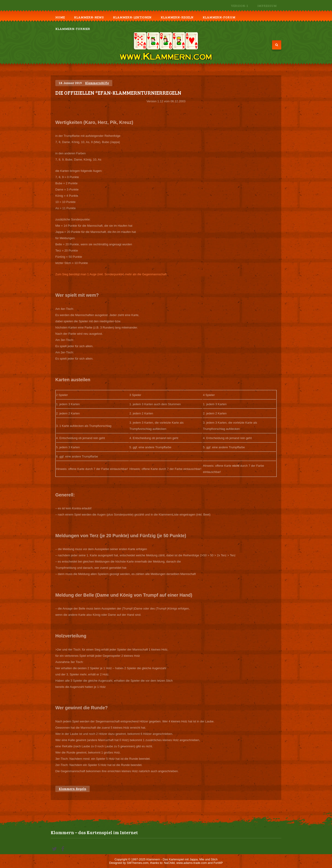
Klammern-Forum (219, 17)
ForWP (218, 863)
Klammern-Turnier (73, 29)
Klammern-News (89, 17)
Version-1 (239, 6)
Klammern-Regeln (177, 17)
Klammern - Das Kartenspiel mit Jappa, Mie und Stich (182, 859)
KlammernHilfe (97, 83)
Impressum (267, 6)
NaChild (169, 863)
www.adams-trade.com (192, 863)
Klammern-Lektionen (132, 17)
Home (60, 17)
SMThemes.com (138, 863)
